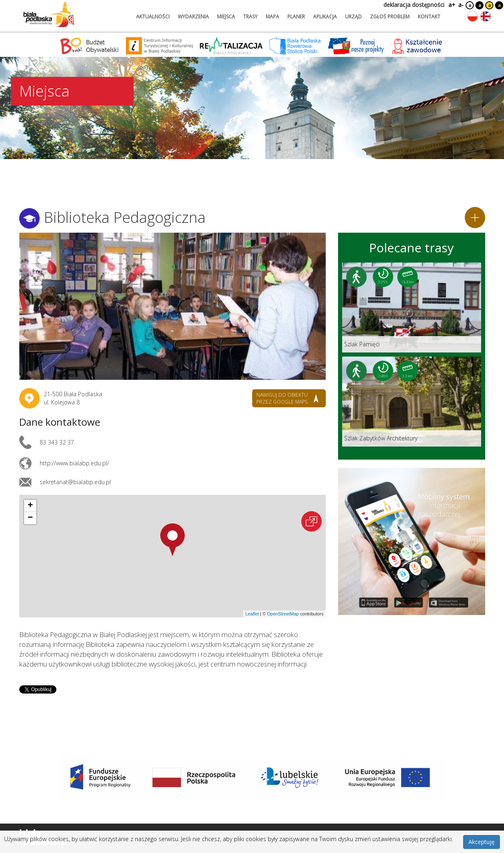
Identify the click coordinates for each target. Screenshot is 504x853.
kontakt (429, 17)
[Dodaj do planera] (475, 218)
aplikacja (325, 17)
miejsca (226, 17)
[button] (172, 540)
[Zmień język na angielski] (486, 16)
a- (461, 5)
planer (296, 17)
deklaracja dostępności (414, 5)
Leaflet (252, 614)
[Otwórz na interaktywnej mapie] (311, 521)
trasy (250, 17)
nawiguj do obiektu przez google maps (282, 398)
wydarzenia (193, 17)
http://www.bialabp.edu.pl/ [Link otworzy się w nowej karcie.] (74, 463)
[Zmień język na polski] (473, 16)
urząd (353, 17)
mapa (272, 17)
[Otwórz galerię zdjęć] (172, 306)
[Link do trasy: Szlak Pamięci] (412, 308)
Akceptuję (482, 842)
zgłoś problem (390, 17)
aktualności (153, 17)
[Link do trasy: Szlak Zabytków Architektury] (412, 402)
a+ (451, 5)
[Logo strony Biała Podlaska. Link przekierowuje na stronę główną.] (49, 14)
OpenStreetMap (283, 614)
